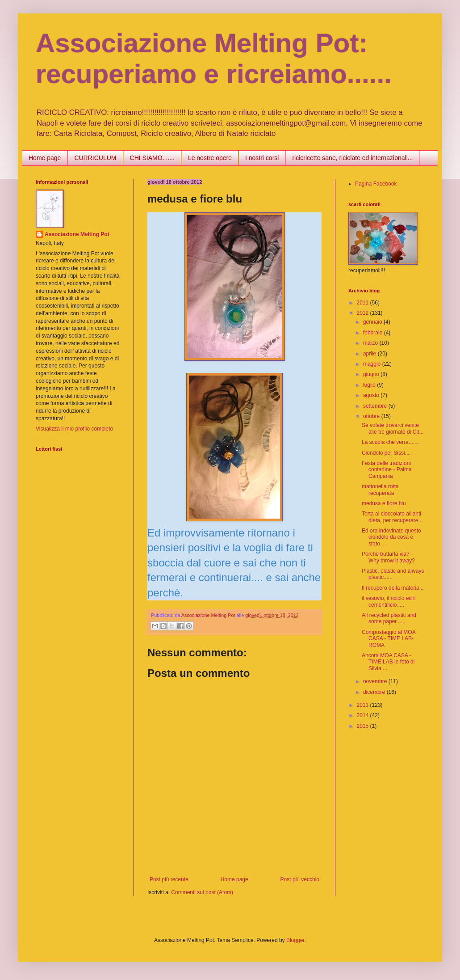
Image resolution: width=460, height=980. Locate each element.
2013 (364, 705)
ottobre (372, 416)
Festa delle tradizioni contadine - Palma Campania (387, 470)
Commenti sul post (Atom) (202, 892)
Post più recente (169, 879)
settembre (376, 406)
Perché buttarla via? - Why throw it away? (388, 557)
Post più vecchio (300, 879)
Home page (45, 158)
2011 (364, 303)
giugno (372, 374)
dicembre (375, 692)
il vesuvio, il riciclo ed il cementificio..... (389, 601)
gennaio (373, 322)
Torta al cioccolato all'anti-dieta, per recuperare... (392, 517)
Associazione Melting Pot (77, 234)
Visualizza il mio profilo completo (74, 429)
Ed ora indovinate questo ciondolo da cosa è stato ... (391, 537)
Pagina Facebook (376, 184)
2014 (364, 715)
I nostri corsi (262, 158)
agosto (372, 395)
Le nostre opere (210, 158)
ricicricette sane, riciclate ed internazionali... (352, 158)
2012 (364, 313)
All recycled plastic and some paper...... (389, 618)
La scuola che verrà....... (390, 442)
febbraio (374, 333)
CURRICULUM (95, 158)
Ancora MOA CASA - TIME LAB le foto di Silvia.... (388, 662)
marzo (371, 343)
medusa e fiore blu (384, 503)
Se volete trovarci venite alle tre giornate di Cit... (393, 428)
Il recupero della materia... (393, 588)
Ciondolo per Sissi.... (386, 453)
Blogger (295, 940)
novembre (376, 681)
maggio (373, 364)
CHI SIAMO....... (152, 158)
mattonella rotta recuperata (380, 490)
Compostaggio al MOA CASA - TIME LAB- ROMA (389, 639)
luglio (370, 385)
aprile (370, 354)
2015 (364, 726)
